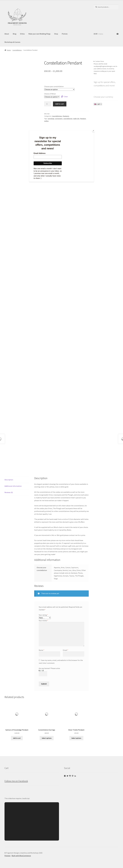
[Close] (93, 131)
